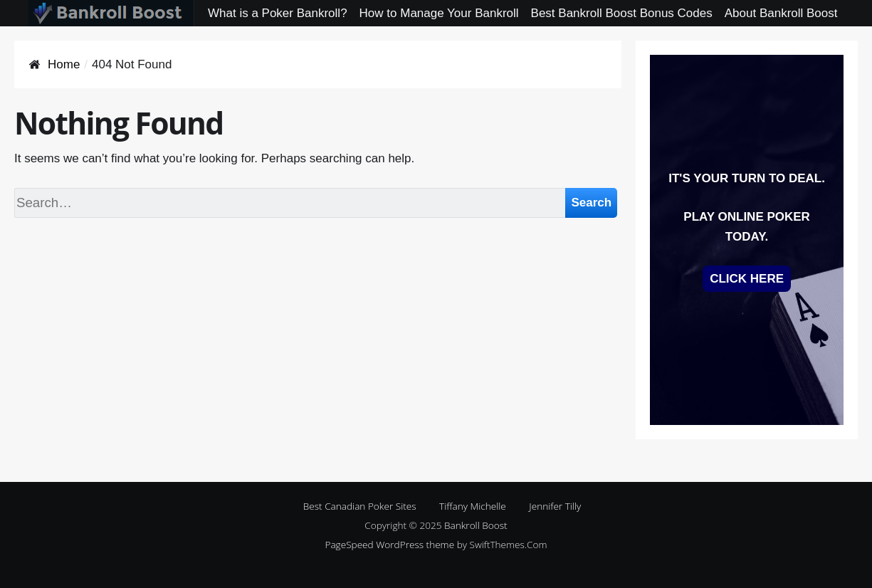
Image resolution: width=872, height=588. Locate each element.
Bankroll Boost (476, 525)
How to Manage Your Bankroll (439, 13)
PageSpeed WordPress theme (389, 544)
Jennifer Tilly (555, 506)
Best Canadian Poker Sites (360, 506)
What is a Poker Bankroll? (278, 13)
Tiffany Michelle (473, 506)
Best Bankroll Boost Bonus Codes (622, 13)
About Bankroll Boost (781, 13)
